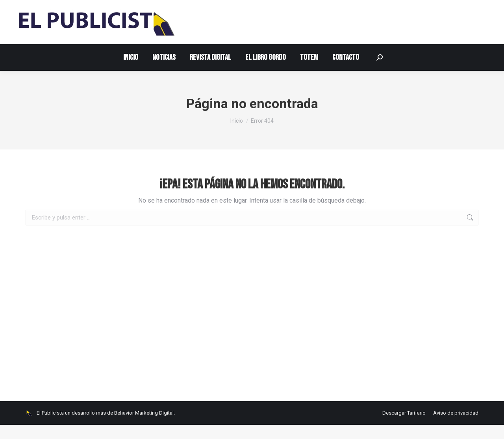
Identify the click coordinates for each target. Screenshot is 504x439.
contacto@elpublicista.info (62, 7)
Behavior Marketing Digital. (145, 427)
